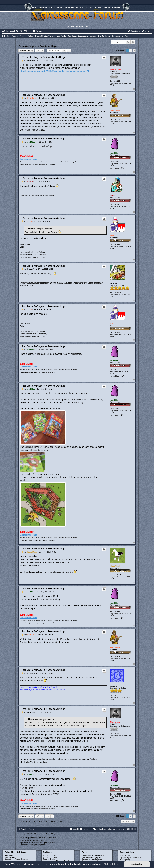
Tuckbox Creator (49, 859)
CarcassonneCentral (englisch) (93, 857)
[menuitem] (19, 31)
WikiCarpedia (125, 859)
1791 (119, 575)
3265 (119, 204)
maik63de (114, 153)
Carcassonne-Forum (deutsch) (93, 855)
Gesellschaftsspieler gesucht (131, 857)
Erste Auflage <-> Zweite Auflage (38, 46)
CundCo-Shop (10, 857)
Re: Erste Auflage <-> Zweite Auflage (44, 95)
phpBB (31, 838)
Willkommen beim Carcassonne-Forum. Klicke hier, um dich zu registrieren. (77, 8)
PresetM (113, 283)
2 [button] (131, 50)
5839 (119, 162)
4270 (119, 244)
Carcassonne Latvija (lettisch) (93, 859)
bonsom (113, 686)
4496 (119, 293)
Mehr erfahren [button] (111, 864)
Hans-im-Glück (10, 855)
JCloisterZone (125, 855)
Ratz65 (113, 196)
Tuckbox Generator (50, 857)
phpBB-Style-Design (49, 843)
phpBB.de (43, 840)
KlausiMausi (115, 566)
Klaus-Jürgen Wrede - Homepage (17, 859)
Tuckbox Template (50, 855)
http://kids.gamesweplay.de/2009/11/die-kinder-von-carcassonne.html (53, 71)
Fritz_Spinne (115, 111)
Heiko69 (113, 72)
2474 (119, 119)
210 (119, 81)
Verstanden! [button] (137, 864)
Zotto (112, 236)
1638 (119, 695)
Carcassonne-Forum (28, 159)
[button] (134, 50)
